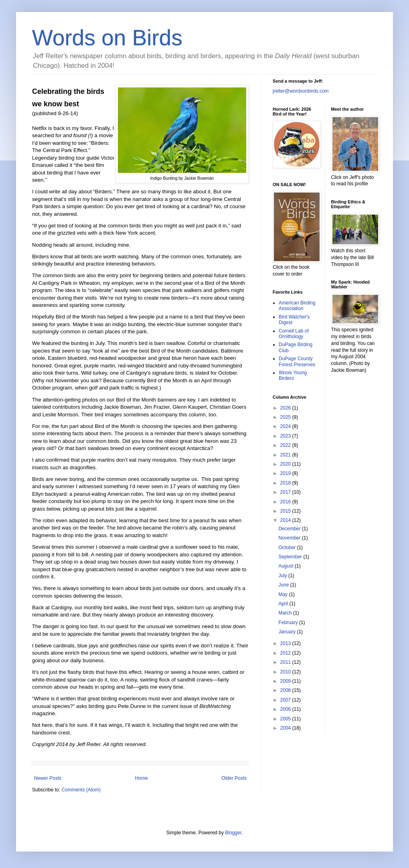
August (287, 566)
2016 (286, 502)
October (288, 548)
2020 (286, 464)
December (290, 529)
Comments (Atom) (81, 790)
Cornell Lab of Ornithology (294, 334)
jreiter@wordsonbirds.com (301, 91)
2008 (286, 690)
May (283, 594)
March (286, 613)
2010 (286, 672)
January (288, 632)
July (283, 576)
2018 (286, 483)
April (284, 604)
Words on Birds (107, 38)
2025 (286, 417)
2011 (286, 662)
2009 (286, 681)
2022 (286, 445)
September (291, 557)
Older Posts (234, 778)
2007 (286, 700)
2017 (286, 492)
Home (142, 778)
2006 (286, 709)
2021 (286, 455)
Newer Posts (48, 778)
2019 (286, 473)
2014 (286, 520)
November (290, 538)
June (284, 585)
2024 (286, 426)
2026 (286, 408)
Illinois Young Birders (293, 375)
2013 (286, 643)
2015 (286, 511)
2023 (286, 436)
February (289, 623)
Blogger (233, 833)
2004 (286, 728)
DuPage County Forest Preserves (297, 361)
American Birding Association (297, 306)
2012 (286, 653)
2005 (286, 719)
